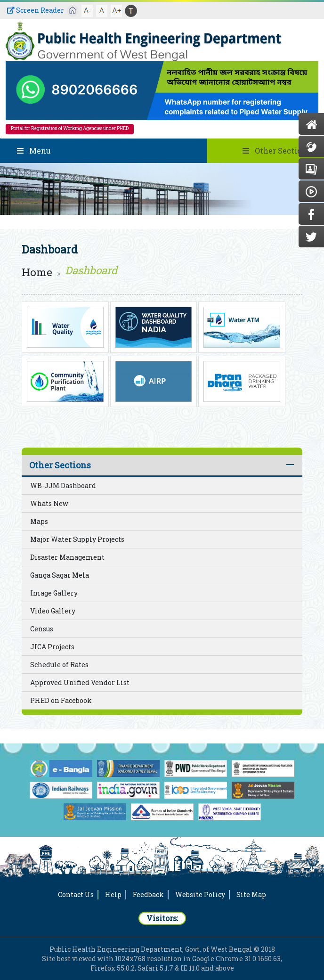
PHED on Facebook (61, 700)
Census (42, 629)
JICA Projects (52, 647)
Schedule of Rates (59, 665)
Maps (39, 521)
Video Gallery (53, 611)
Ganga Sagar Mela (60, 575)
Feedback (148, 894)
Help (113, 894)
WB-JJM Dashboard (63, 486)
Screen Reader (36, 10)
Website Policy (200, 894)
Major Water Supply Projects (77, 539)
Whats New (49, 503)
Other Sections (60, 465)
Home (37, 272)
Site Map (251, 894)
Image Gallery (54, 593)
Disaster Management (67, 557)
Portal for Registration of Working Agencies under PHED (70, 128)
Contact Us (76, 894)
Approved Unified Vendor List (80, 682)
